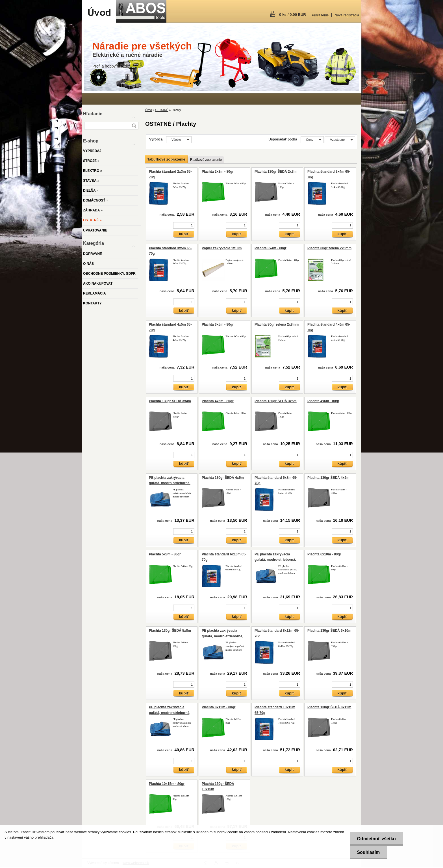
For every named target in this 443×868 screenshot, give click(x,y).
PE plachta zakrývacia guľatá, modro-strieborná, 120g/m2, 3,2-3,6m (170, 483)
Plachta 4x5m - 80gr (218, 401)
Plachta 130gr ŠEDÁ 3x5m (276, 401)
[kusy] (184, 225)
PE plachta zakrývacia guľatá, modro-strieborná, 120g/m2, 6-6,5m (170, 713)
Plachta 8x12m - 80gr (219, 707)
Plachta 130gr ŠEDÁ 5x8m (170, 631)
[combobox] (312, 140)
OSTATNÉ (162, 110)
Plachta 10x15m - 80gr (167, 784)
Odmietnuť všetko (376, 839)
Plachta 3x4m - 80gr (271, 248)
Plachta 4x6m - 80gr (323, 401)
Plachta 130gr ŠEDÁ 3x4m (170, 401)
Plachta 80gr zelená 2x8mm (277, 324)
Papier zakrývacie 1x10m (222, 248)
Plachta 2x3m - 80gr (218, 172)
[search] (134, 126)
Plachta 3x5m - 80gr (218, 324)
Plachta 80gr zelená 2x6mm (329, 248)
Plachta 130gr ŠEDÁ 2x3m (276, 172)
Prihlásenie (320, 15)
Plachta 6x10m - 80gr (324, 554)
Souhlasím (368, 852)
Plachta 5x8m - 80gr (165, 554)
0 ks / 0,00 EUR (293, 15)
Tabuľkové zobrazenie (166, 159)
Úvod (148, 110)
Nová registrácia (347, 15)
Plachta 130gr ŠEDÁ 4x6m (328, 478)
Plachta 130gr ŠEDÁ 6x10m (329, 631)
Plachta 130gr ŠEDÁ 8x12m (329, 707)
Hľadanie (93, 114)
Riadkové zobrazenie (206, 160)
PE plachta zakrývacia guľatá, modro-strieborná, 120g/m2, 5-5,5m (222, 636)
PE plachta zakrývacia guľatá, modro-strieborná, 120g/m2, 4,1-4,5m (275, 560)
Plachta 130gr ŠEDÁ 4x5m (223, 478)
